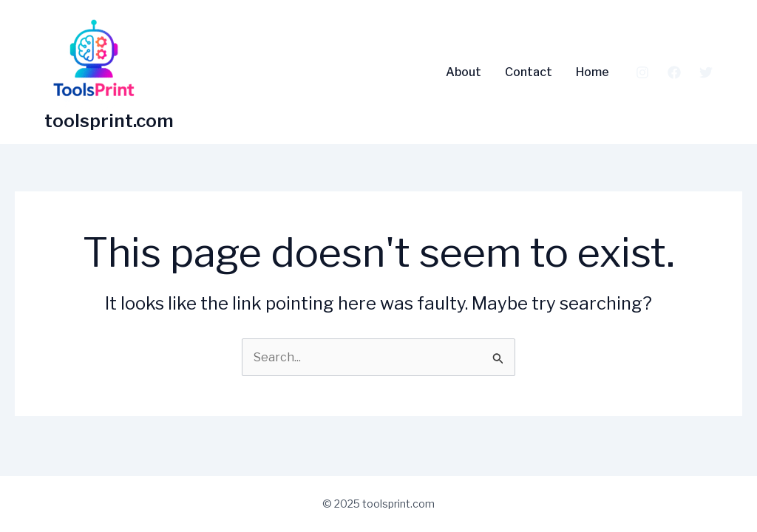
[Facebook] (674, 72)
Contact (529, 72)
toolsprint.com (109, 121)
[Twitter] (706, 72)
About (464, 72)
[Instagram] (642, 72)
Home (593, 72)
